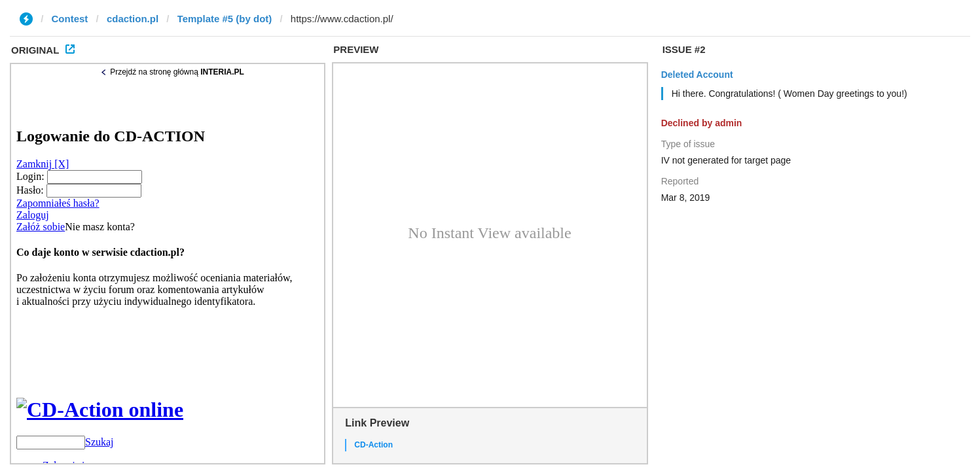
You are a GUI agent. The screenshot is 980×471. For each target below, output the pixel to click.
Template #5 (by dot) (225, 19)
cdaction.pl (133, 19)
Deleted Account (697, 75)
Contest (70, 19)
